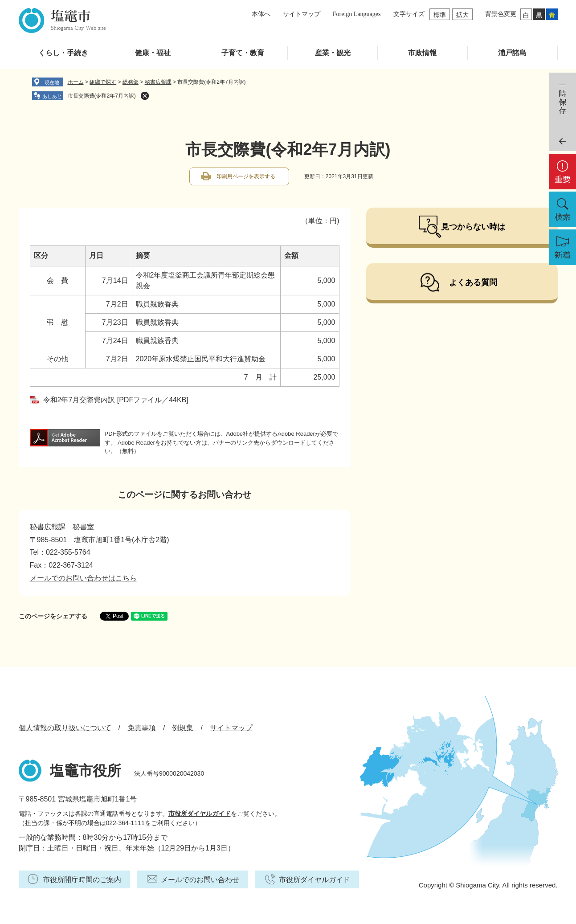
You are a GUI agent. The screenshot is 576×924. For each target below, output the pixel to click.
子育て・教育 (243, 53)
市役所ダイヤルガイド (200, 814)
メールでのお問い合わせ (200, 880)
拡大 (462, 15)
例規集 (183, 728)
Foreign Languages (357, 14)
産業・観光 (333, 53)
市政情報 (422, 53)
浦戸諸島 (512, 53)
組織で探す (103, 82)
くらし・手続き (63, 53)
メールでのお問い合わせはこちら (83, 578)
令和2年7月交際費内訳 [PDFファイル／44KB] (116, 400)
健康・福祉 (153, 53)
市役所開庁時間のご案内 (82, 880)
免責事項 (142, 728)
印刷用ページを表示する (246, 176)
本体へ (261, 14)
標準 (440, 15)
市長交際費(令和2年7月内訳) (102, 96)
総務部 (131, 82)
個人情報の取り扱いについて (65, 728)
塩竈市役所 (86, 771)
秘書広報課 (158, 82)
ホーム (76, 82)
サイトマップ (302, 14)
